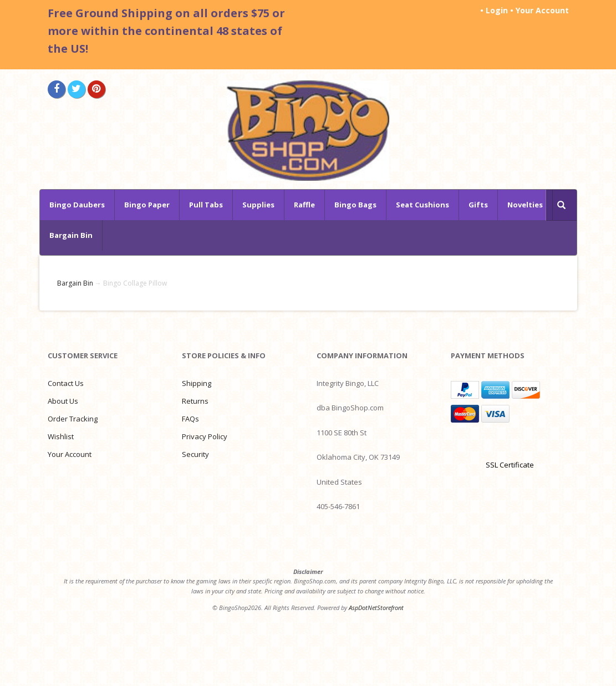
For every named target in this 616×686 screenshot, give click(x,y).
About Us (63, 401)
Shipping (197, 383)
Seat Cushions (422, 205)
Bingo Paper (147, 205)
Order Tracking (73, 419)
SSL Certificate (510, 465)
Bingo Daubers (77, 205)
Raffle (304, 205)
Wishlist (61, 436)
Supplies (258, 205)
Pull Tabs (206, 205)
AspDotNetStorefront (376, 608)
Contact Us (66, 383)
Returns (195, 401)
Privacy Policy (205, 436)
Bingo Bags (355, 205)
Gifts (478, 205)
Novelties (525, 205)
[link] (510, 445)
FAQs (190, 419)
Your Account (542, 10)
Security (195, 454)
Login (497, 10)
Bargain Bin (71, 235)
